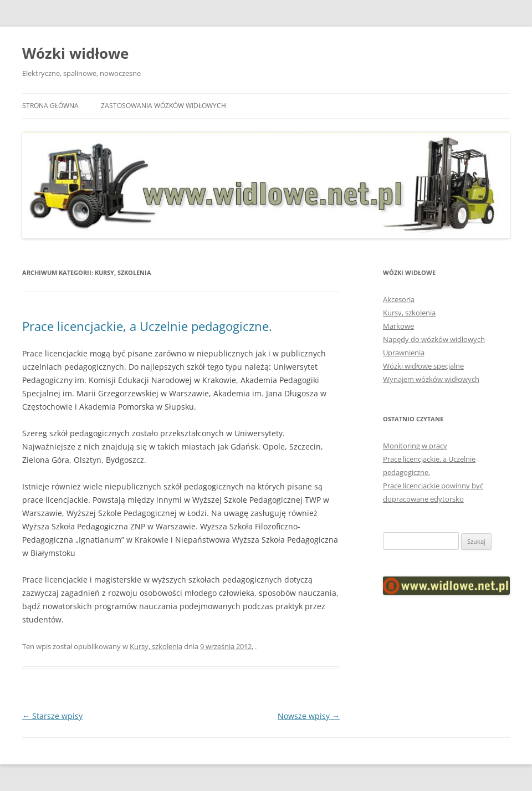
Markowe (398, 326)
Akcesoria (399, 299)
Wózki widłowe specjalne (423, 366)
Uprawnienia (404, 353)
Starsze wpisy (52, 716)
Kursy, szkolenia (156, 646)
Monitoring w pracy (415, 446)
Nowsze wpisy (309, 716)
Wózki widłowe (75, 53)
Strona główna (50, 106)
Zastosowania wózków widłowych (163, 106)
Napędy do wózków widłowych (434, 339)
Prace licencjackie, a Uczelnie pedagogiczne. (147, 326)
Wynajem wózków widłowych (431, 379)
